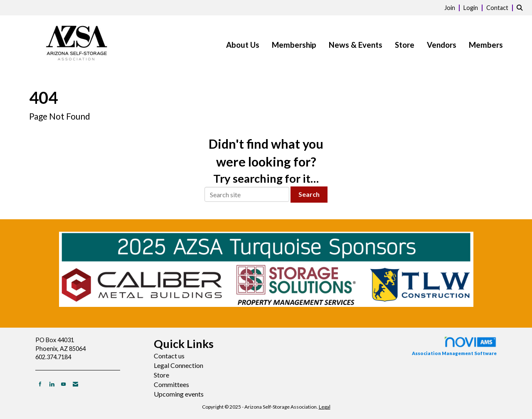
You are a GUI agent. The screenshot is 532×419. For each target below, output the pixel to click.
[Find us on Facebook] (40, 384)
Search (309, 194)
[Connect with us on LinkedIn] (52, 384)
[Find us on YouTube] (63, 384)
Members (486, 45)
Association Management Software (454, 346)
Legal (325, 407)
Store (405, 45)
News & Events (356, 45)
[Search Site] (521, 7)
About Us (243, 45)
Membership (294, 45)
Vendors (442, 45)
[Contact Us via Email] (75, 384)
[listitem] (453, 7)
